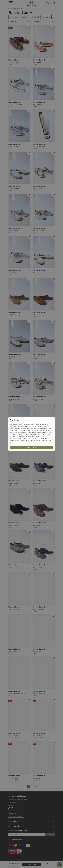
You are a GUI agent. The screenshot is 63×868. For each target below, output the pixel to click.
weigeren (27, 438)
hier (49, 434)
